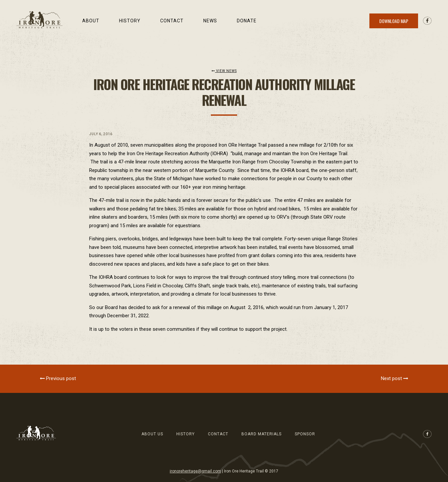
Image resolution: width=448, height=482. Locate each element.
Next (395, 378)
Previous (58, 378)
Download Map (394, 21)
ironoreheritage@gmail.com (195, 471)
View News (224, 71)
